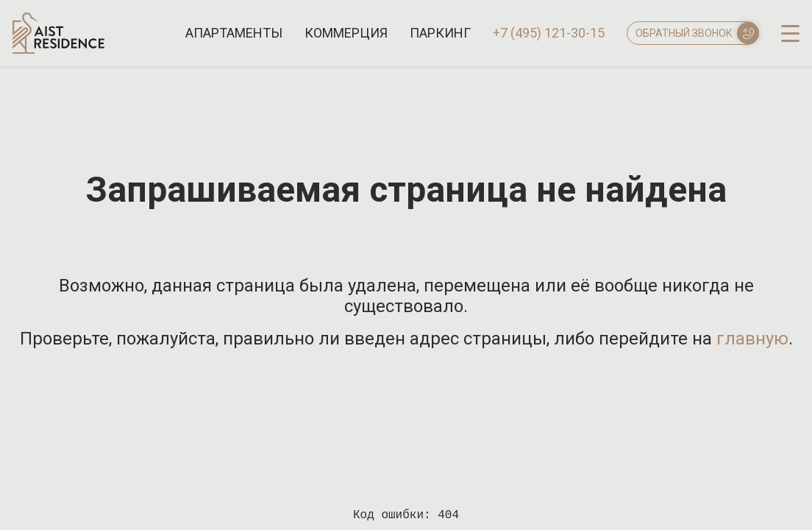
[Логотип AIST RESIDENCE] (58, 50)
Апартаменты (234, 33)
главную (752, 339)
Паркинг (440, 33)
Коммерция (346, 33)
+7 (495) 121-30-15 (549, 33)
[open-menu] (790, 32)
